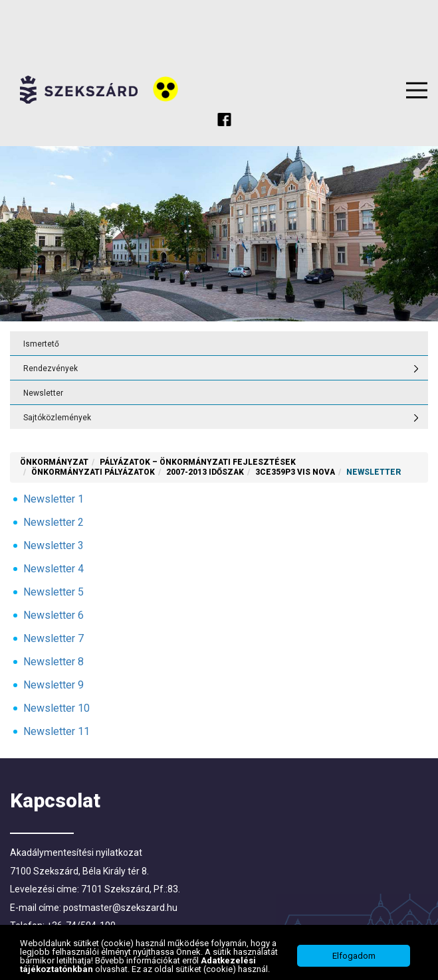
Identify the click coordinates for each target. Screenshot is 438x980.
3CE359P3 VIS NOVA (295, 472)
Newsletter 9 (54, 685)
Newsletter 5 (54, 592)
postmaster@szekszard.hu (120, 908)
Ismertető (41, 344)
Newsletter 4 (54, 569)
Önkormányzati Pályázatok (93, 472)
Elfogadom (354, 956)
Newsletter (43, 393)
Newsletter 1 (54, 499)
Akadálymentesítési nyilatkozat (76, 853)
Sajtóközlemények (57, 418)
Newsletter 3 (54, 545)
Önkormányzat (54, 462)
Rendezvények (51, 368)
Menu (417, 90)
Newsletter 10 (56, 708)
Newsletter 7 (54, 638)
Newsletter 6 (54, 615)
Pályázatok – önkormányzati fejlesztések (198, 462)
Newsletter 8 (54, 662)
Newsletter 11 (56, 731)
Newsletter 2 (54, 522)
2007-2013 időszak (205, 472)
